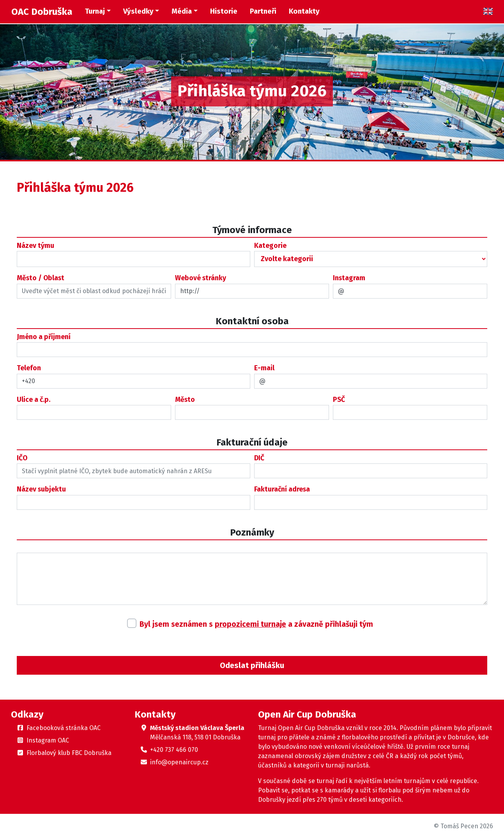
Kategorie (270, 246)
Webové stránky (201, 278)
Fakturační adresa (282, 489)
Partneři (263, 11)
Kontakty (304, 11)
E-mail (264, 368)
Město (185, 400)
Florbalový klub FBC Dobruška (69, 753)
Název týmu (35, 246)
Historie (224, 11)
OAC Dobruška (42, 12)
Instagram (349, 278)
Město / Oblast (41, 278)
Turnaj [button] (95, 11)
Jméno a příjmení (44, 337)
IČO (22, 458)
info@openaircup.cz (179, 762)
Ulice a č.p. (34, 400)
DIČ (259, 458)
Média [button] (182, 11)
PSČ (339, 400)
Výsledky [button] (138, 11)
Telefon (29, 368)
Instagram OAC (48, 740)
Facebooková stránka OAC (64, 728)
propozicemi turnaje (250, 624)
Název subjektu (41, 489)
